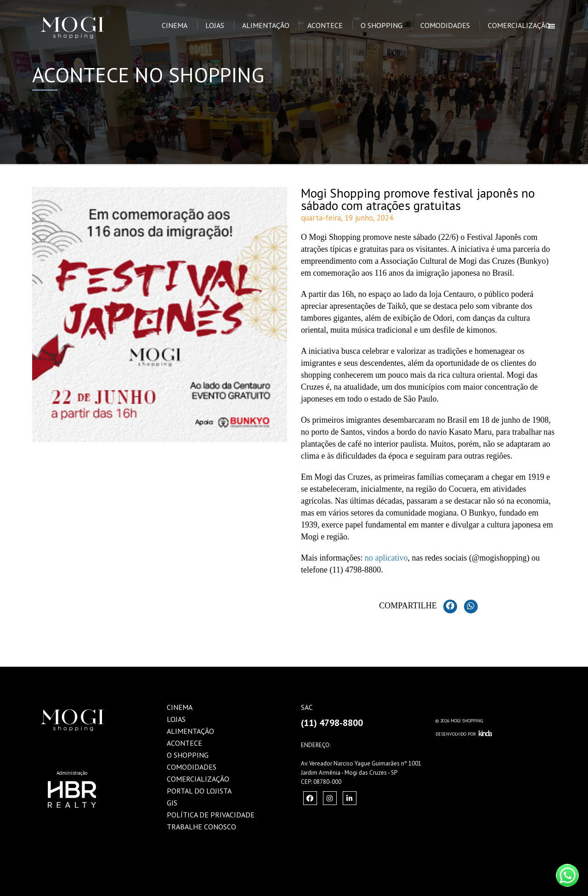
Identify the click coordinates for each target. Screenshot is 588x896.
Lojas (215, 25)
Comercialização (519, 25)
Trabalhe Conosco (201, 827)
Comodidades (445, 25)
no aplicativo (386, 558)
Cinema (175, 25)
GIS (172, 803)
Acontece (325, 25)
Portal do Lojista (199, 791)
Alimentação (266, 25)
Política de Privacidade (211, 815)
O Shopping (382, 25)
